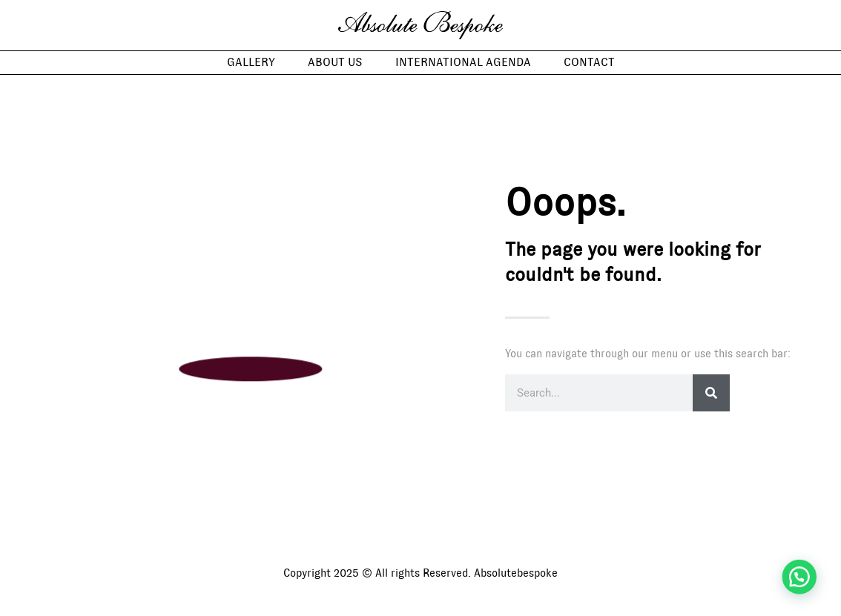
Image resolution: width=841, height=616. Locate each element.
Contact (589, 62)
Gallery (251, 62)
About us (335, 62)
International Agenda (463, 62)
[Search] (711, 393)
